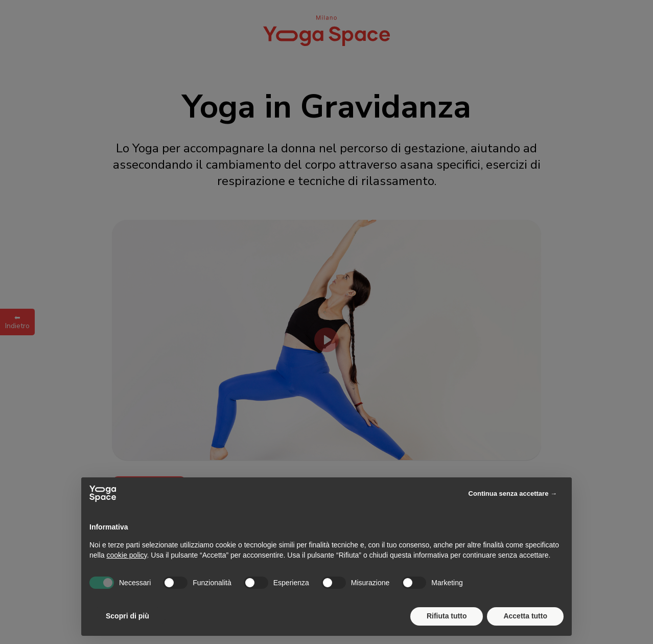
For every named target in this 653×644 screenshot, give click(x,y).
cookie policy (126, 555)
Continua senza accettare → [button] (513, 493)
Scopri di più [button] (127, 616)
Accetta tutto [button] (525, 616)
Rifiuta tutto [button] (447, 616)
